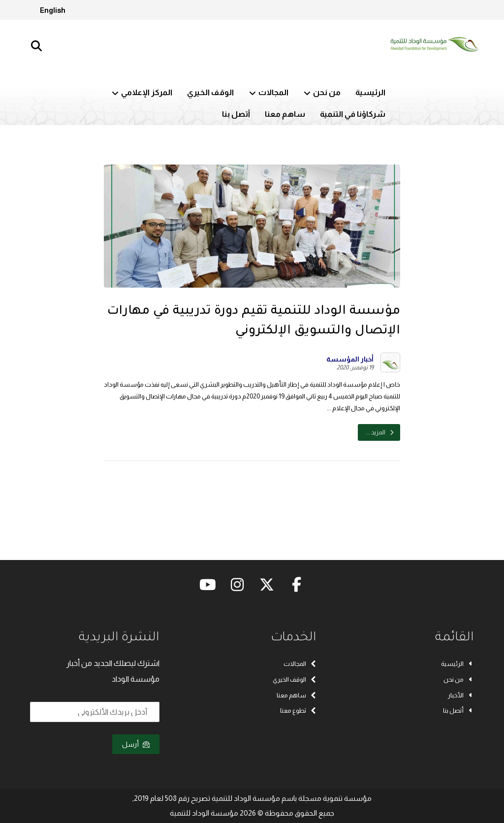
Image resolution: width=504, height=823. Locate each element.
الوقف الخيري (295, 679)
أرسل (136, 744)
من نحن (459, 679)
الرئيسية (457, 664)
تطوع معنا (298, 711)
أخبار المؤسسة (350, 359)
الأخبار (461, 695)
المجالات (300, 664)
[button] (36, 46)
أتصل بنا (458, 711)
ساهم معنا (297, 695)
